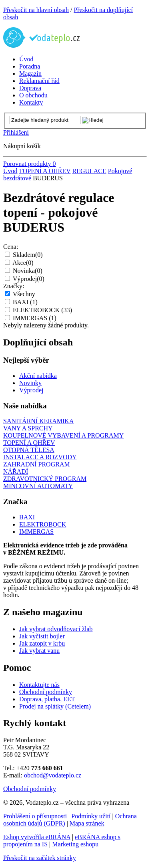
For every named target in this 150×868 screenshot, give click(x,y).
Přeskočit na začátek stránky (40, 858)
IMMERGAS (35, 318)
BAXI (25, 302)
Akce (23, 263)
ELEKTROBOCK (42, 310)
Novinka (28, 271)
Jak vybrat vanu (39, 651)
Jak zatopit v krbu (42, 643)
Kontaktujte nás (39, 685)
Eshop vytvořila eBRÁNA (37, 837)
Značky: (14, 286)
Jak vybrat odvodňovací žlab (56, 629)
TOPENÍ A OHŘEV (45, 171)
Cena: (11, 247)
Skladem (28, 255)
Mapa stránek (87, 823)
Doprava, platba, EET (47, 699)
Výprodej (29, 279)
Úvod (10, 171)
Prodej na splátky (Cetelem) (55, 706)
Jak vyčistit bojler (42, 636)
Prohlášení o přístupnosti (35, 816)
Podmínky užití (91, 816)
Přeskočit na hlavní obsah (36, 10)
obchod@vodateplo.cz (53, 775)
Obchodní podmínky (46, 692)
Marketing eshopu (75, 844)
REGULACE (89, 171)
